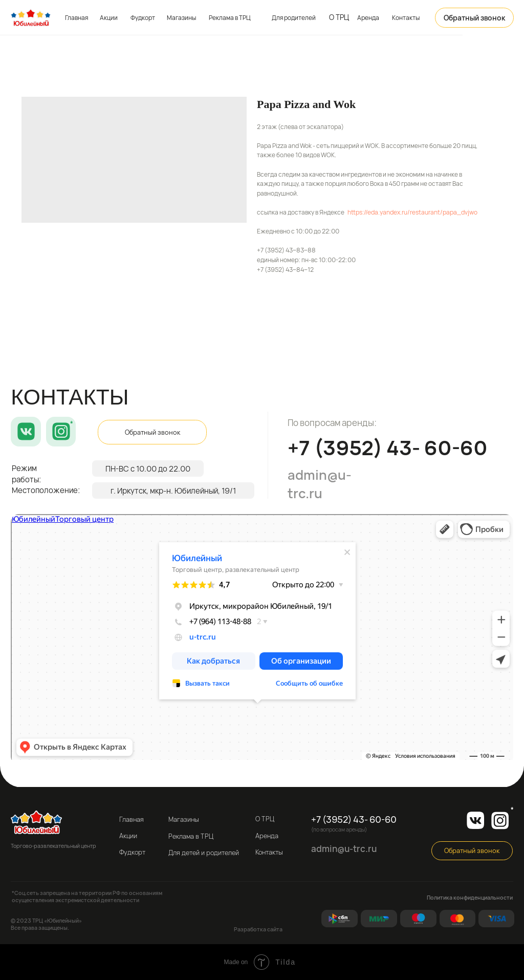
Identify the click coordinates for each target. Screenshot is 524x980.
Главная (77, 18)
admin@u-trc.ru (320, 484)
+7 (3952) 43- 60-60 (388, 448)
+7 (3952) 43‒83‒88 (286, 250)
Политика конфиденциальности (470, 898)
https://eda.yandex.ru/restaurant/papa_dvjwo (412, 212)
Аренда (368, 18)
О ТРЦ (339, 17)
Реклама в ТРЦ (230, 18)
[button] (474, 18)
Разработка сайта (258, 929)
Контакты (406, 18)
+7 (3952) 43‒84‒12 (285, 270)
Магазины (181, 18)
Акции (109, 18)
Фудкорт (143, 18)
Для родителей (294, 18)
